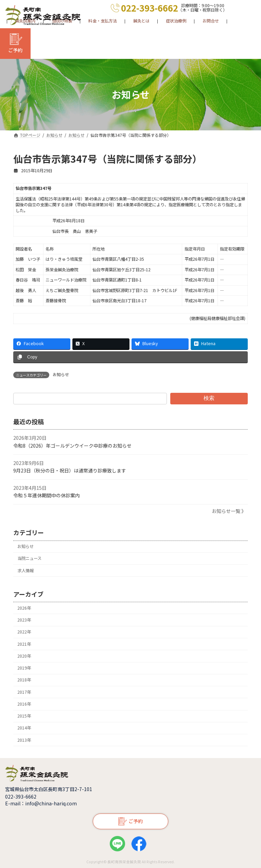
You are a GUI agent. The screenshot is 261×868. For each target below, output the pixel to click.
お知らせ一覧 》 (229, 511)
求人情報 (25, 570)
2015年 (24, 716)
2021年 (24, 644)
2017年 (24, 692)
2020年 (24, 656)
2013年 (24, 740)
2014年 (24, 728)
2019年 (24, 668)
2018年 (24, 680)
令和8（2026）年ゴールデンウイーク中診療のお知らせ (72, 446)
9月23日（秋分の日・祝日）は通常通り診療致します (70, 470)
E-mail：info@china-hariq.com (41, 803)
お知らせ (61, 374)
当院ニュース (29, 558)
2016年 (24, 704)
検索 (209, 398)
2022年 (24, 632)
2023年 (24, 620)
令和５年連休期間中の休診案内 (47, 495)
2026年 (24, 608)
